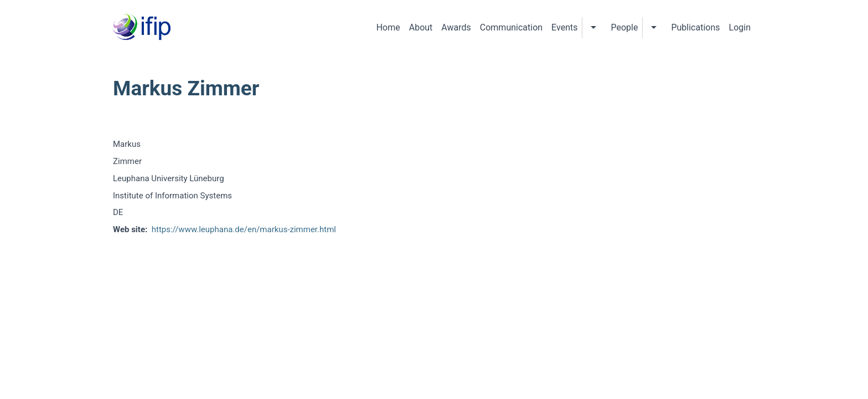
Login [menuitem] (740, 27)
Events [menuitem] (564, 27)
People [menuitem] (624, 27)
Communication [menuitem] (511, 27)
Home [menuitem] (388, 27)
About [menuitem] (421, 27)
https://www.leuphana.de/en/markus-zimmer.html (244, 229)
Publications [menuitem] (695, 27)
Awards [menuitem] (456, 27)
